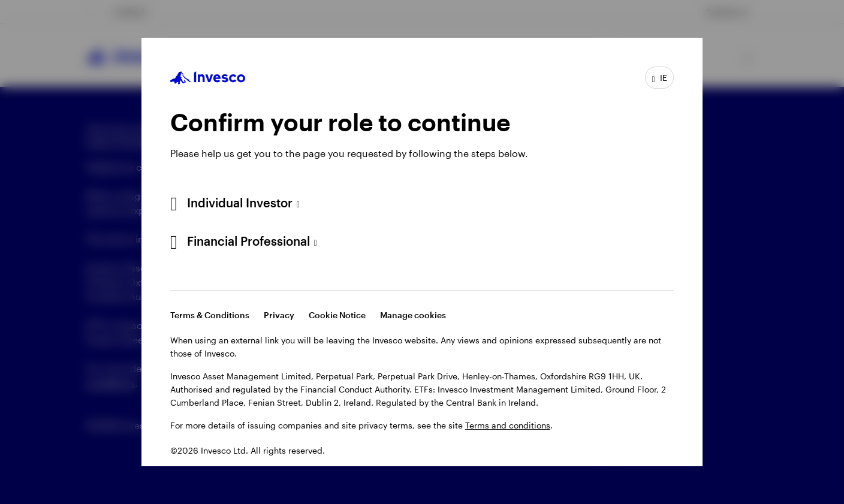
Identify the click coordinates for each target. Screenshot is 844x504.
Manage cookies (413, 315)
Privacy (279, 315)
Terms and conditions (508, 425)
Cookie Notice (337, 315)
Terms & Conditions (210, 315)
